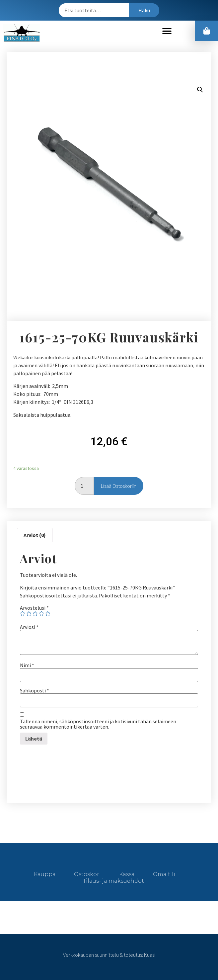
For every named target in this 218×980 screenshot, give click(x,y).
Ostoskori (87, 874)
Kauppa (45, 874)
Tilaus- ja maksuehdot (113, 881)
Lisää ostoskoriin (119, 486)
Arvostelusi (34, 608)
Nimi (27, 665)
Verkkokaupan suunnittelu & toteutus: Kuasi (109, 955)
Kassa (127, 874)
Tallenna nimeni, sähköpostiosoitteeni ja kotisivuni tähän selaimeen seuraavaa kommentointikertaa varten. (98, 724)
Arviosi (29, 627)
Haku (144, 10)
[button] (167, 31)
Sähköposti (35, 690)
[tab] (35, 535)
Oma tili (164, 874)
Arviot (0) (35, 535)
